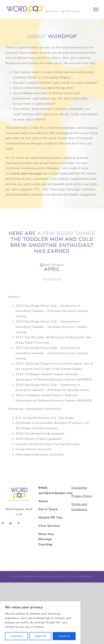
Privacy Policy (82, 496)
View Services (49, 526)
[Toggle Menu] (96, 10)
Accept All (64, 636)
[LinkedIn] (11, 523)
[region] (40, 623)
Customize (16, 636)
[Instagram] (3, 523)
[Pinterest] (19, 523)
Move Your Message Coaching (46, 539)
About (43, 501)
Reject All (40, 636)
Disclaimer (79, 488)
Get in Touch (48, 509)
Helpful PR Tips (51, 518)
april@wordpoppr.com (56, 493)
